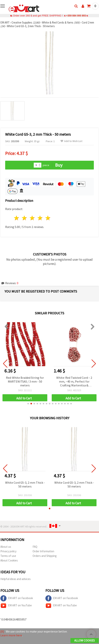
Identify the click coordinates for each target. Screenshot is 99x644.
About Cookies (9, 560)
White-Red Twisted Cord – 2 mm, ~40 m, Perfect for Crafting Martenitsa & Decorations (74, 382)
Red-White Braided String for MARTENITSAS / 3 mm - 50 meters (25, 381)
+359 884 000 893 (76, 16)
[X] (2, 631)
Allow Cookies (85, 640)
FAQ (35, 547)
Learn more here (11, 635)
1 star (17, 218)
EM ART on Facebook (17, 598)
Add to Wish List (71, 141)
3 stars (32, 218)
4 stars (40, 218)
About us (6, 547)
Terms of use (8, 556)
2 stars (25, 218)
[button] (28, 404)
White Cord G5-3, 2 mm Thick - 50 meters (25, 484)
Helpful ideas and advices (16, 579)
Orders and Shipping (45, 556)
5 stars (48, 218)
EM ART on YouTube (16, 606)
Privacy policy (8, 551)
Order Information (43, 551)
